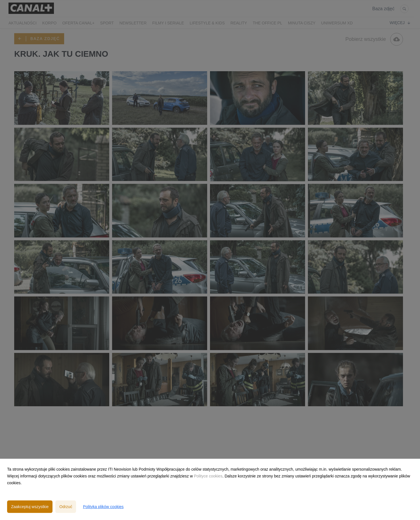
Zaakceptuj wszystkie (30, 507)
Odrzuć (66, 507)
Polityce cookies (208, 476)
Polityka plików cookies (103, 507)
